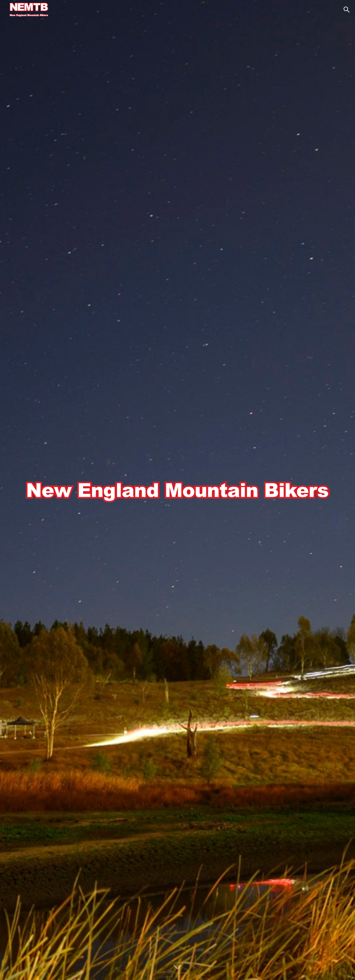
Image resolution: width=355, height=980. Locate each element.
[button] (347, 10)
